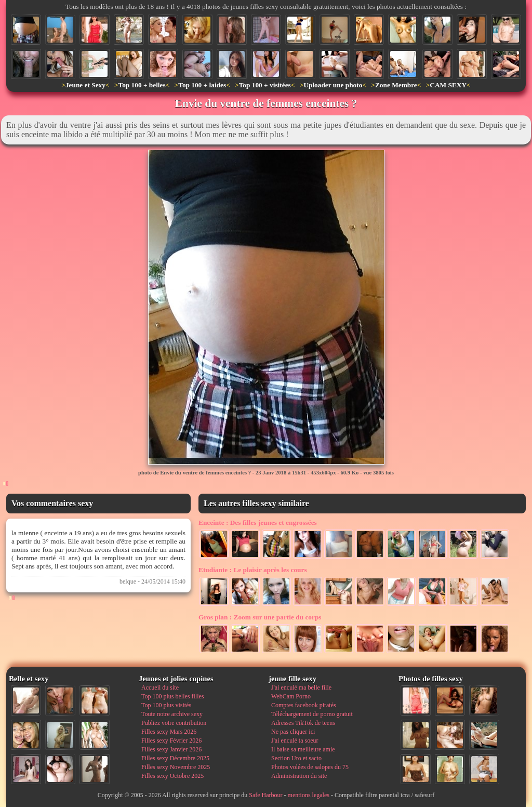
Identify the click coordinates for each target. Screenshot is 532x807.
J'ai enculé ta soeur (295, 740)
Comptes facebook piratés (304, 705)
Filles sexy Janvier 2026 (171, 749)
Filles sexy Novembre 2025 (176, 767)
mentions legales (309, 795)
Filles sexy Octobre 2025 (172, 776)
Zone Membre (396, 85)
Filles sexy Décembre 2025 (175, 758)
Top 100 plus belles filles (172, 696)
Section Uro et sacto (296, 758)
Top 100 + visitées (265, 85)
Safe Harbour (265, 795)
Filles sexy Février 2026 (171, 740)
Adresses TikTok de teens (303, 723)
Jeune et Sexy (85, 85)
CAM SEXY (448, 85)
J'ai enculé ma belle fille (301, 687)
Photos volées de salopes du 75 (310, 767)
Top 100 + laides (202, 85)
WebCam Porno (291, 696)
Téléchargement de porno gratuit (312, 714)
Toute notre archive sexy (172, 714)
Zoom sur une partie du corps (260, 617)
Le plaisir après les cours (253, 570)
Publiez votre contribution (174, 723)
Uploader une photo (333, 85)
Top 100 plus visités (166, 705)
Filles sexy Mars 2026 (169, 732)
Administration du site (299, 776)
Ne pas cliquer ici (293, 732)
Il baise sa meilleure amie (303, 749)
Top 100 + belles (142, 85)
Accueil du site (160, 687)
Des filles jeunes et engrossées (258, 522)
